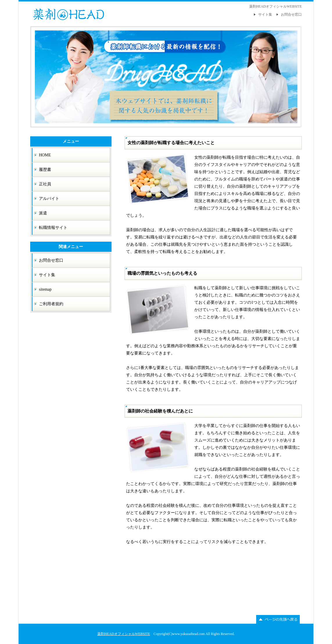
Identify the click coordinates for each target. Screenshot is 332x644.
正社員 (45, 184)
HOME (45, 155)
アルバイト (49, 199)
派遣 (43, 213)
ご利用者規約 (51, 304)
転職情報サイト (53, 228)
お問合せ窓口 (291, 15)
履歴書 (45, 170)
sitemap (45, 289)
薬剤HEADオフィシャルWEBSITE (124, 634)
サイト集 (265, 15)
